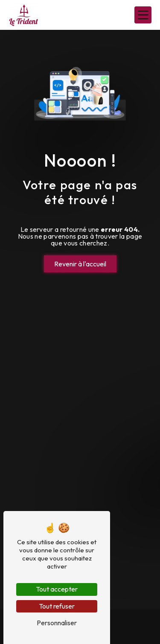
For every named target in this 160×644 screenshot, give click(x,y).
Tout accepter (57, 589)
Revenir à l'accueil (80, 264)
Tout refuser (57, 606)
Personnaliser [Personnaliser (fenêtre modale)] (57, 623)
